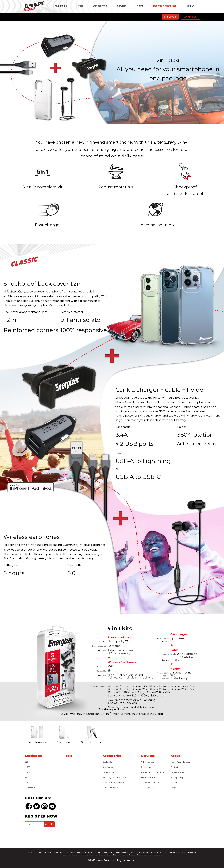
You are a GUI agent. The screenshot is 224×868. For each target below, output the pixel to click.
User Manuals (147, 767)
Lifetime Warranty (149, 778)
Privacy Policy (177, 778)
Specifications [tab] (190, 17)
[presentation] (47, 834)
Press (173, 788)
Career (174, 783)
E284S (28, 783)
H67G (28, 767)
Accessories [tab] (100, 6)
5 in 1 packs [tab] (170, 17)
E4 (26, 778)
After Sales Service (150, 783)
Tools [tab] (80, 6)
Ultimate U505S (32, 788)
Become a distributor (165, 6)
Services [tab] (122, 6)
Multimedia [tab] (61, 6)
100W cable (108, 767)
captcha (26, 828)
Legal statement (178, 772)
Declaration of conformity (153, 772)
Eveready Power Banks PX (115, 778)
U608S (28, 772)
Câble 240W (108, 772)
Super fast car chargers (113, 783)
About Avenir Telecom (181, 762)
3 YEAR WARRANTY (150, 788)
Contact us (175, 767)
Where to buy (148, 762)
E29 (27, 762)
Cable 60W (108, 762)
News (140, 6)
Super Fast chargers (112, 788)
